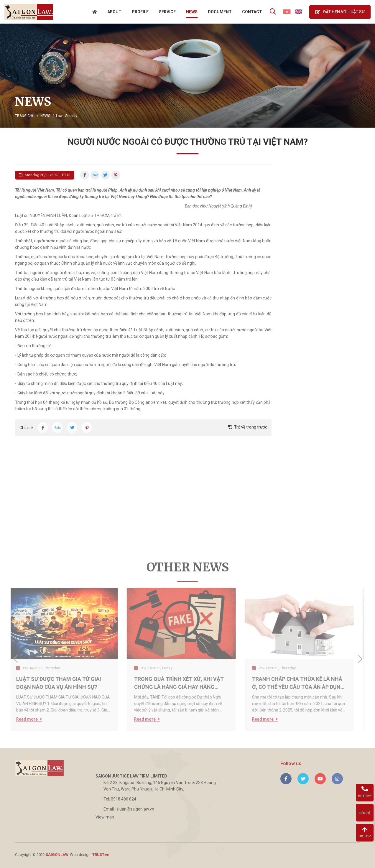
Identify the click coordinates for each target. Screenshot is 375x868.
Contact (252, 12)
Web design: (81, 855)
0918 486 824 (124, 799)
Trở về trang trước (251, 427)
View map (105, 817)
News (192, 12)
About (114, 12)
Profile (140, 12)
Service (167, 12)
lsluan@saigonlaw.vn (135, 809)
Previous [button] (15, 659)
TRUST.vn (101, 855)
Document (220, 12)
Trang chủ (25, 116)
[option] (187, 76)
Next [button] (360, 659)
